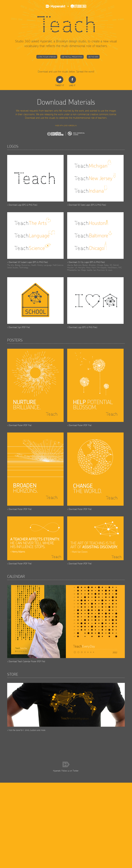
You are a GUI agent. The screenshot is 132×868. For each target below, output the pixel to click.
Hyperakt (56, 7)
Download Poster (16, 425)
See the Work (93, 57)
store (18, 730)
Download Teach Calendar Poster (22, 661)
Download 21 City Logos (79, 262)
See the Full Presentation (72, 57)
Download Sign (15, 327)
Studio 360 (76, 7)
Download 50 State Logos (79, 205)
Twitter (76, 771)
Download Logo (15, 205)
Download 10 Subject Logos (20, 262)
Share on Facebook (72, 81)
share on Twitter (60, 81)
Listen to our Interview (47, 57)
